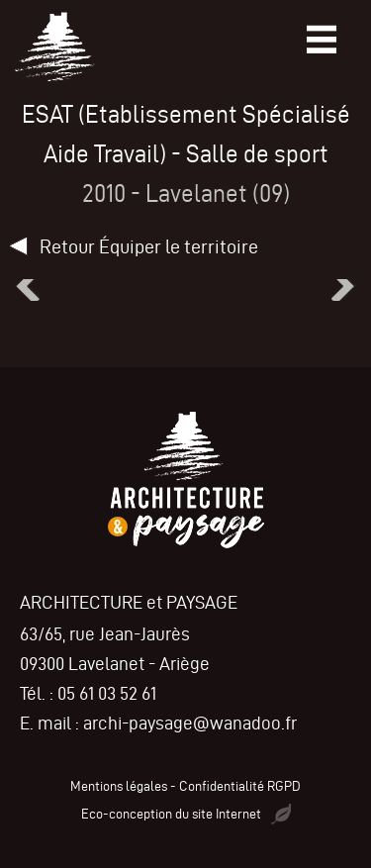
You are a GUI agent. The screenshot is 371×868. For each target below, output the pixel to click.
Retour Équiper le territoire (149, 246)
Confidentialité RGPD (240, 786)
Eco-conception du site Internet (186, 814)
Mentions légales (119, 786)
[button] (25, 286)
